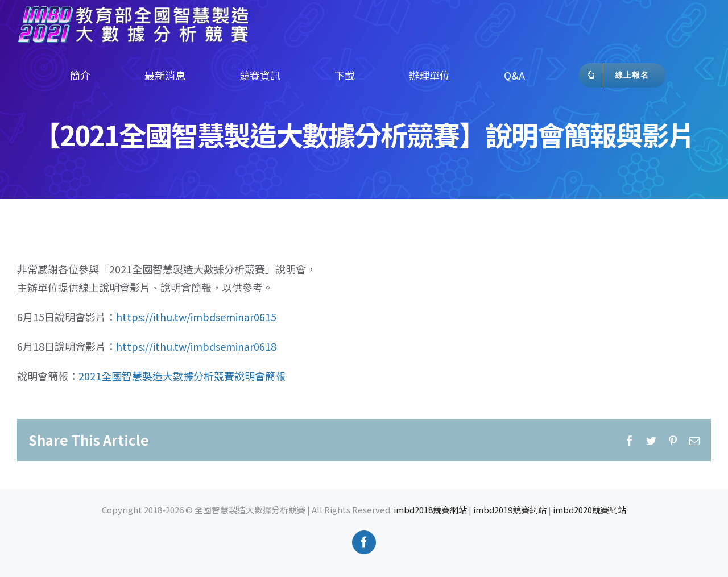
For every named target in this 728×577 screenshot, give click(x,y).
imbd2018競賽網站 (430, 510)
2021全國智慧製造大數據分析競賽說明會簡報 (182, 376)
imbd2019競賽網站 (510, 510)
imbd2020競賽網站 (590, 510)
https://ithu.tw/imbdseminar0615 (196, 317)
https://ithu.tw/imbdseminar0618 (196, 346)
